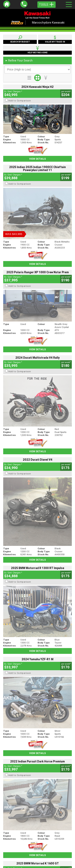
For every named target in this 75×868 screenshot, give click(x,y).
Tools (46, 5)
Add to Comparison (20, 101)
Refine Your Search (19, 60)
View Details (37, 159)
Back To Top (37, 764)
